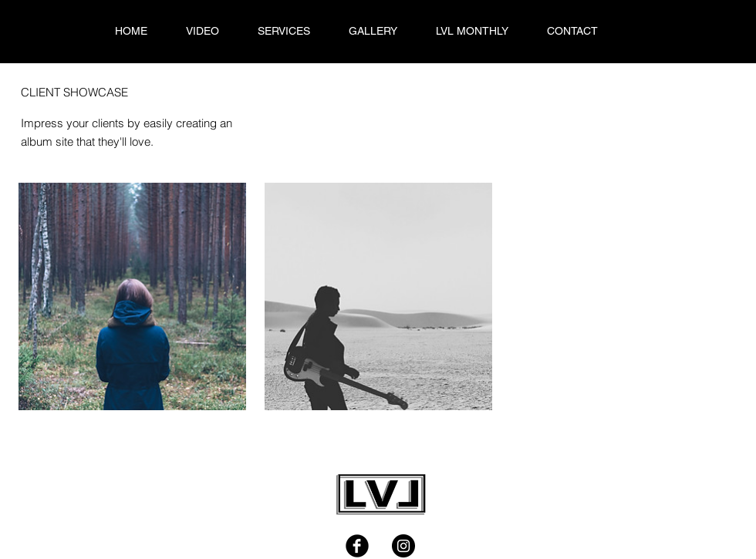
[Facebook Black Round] (357, 546)
